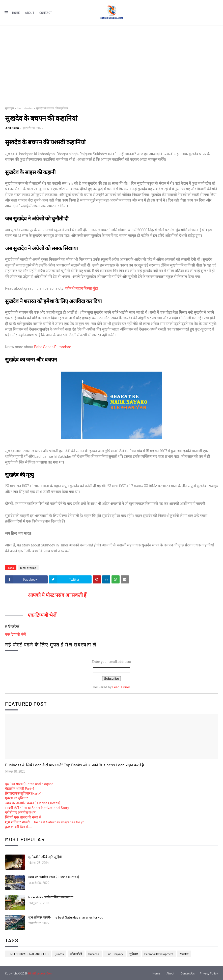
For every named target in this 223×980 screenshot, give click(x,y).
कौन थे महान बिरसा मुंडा (82, 288)
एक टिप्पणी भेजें (15, 634)
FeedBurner (121, 687)
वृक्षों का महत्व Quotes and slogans (29, 784)
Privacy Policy (209, 973)
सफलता (184, 954)
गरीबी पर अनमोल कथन (20, 812)
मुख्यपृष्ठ (9, 108)
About (30, 13)
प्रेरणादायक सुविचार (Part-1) (24, 793)
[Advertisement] (111, 63)
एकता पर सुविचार (17, 798)
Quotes (59, 954)
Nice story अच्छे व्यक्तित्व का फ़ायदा (51, 897)
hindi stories (25, 108)
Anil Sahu (12, 128)
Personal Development (159, 954)
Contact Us (188, 973)
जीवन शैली (76, 954)
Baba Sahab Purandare (53, 347)
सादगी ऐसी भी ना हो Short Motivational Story (37, 808)
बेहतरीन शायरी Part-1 (20, 788)
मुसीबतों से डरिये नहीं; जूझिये (45, 857)
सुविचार (134, 954)
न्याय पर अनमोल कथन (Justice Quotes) (33, 803)
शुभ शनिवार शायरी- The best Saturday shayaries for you (46, 822)
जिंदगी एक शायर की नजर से (23, 817)
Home (16, 13)
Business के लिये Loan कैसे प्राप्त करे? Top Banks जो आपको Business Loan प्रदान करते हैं (75, 765)
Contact (46, 13)
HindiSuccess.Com (40, 973)
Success (94, 954)
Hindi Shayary (114, 954)
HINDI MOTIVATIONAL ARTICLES (28, 954)
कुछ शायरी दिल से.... (19, 827)
